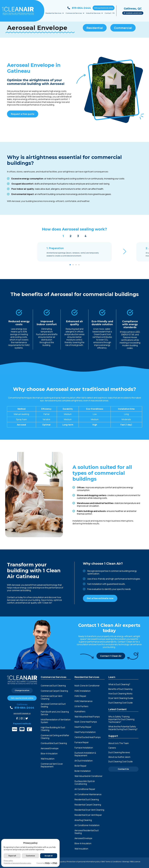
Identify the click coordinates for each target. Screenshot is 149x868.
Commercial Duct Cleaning (53, 686)
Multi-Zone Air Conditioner (87, 686)
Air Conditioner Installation (87, 825)
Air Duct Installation (84, 761)
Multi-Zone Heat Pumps (86, 722)
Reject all (12, 856)
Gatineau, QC (133, 9)
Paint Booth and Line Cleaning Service (55, 713)
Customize (30, 856)
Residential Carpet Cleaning (88, 805)
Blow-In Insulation (49, 754)
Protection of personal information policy (84, 862)
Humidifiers (80, 712)
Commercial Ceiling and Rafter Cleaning (55, 737)
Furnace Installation (84, 748)
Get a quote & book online (104, 8)
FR (114, 13)
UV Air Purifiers (81, 706)
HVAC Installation (83, 691)
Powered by (47, 863)
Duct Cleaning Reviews (119, 752)
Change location (133, 13)
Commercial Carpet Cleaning (54, 691)
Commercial (123, 28)
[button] (125, 252)
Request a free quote (23, 114)
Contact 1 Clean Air (111, 656)
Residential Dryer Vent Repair (88, 815)
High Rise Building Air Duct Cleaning (53, 729)
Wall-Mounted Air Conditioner (89, 776)
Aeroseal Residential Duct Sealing (87, 832)
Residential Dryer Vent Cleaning (89, 810)
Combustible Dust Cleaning (54, 743)
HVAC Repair (80, 696)
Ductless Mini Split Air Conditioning (85, 783)
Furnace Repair (82, 742)
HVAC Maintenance (84, 701)
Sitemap (126, 862)
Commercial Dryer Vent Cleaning (52, 697)
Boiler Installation (83, 771)
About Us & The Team (119, 743)
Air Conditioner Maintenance (88, 794)
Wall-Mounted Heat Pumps (87, 717)
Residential (95, 28)
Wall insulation (81, 849)
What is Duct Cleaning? (119, 684)
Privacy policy (8, 861)
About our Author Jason (119, 757)
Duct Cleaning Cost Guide (121, 703)
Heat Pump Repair (83, 727)
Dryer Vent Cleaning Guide (121, 698)
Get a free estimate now (100, 598)
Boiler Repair (81, 766)
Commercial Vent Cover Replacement (52, 765)
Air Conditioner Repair (85, 789)
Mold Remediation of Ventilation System (56, 721)
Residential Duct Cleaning (87, 800)
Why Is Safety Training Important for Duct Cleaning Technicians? (121, 719)
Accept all (49, 856)
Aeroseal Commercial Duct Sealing (53, 705)
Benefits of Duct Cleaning (120, 689)
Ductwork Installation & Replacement (85, 754)
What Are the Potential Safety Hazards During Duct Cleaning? (123, 728)
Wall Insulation (48, 759)
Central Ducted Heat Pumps (88, 737)
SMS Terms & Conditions (111, 862)
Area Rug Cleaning (83, 820)
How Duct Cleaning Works (120, 694)
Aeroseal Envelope (50, 748)
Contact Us (123, 769)
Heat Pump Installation (85, 732)
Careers (112, 748)
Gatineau (22, 704)
